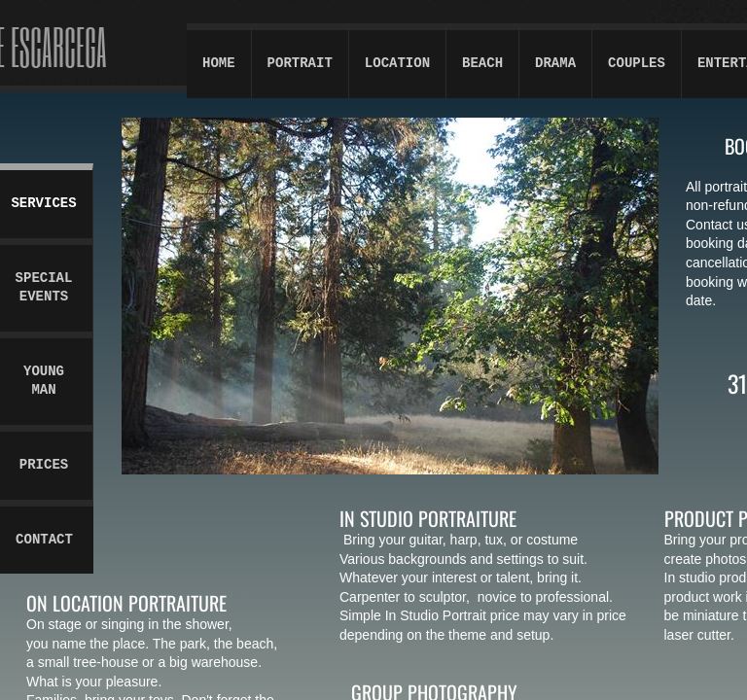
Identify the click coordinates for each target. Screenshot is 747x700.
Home (219, 63)
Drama (555, 63)
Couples (637, 63)
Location (397, 63)
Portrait (300, 63)
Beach (482, 63)
